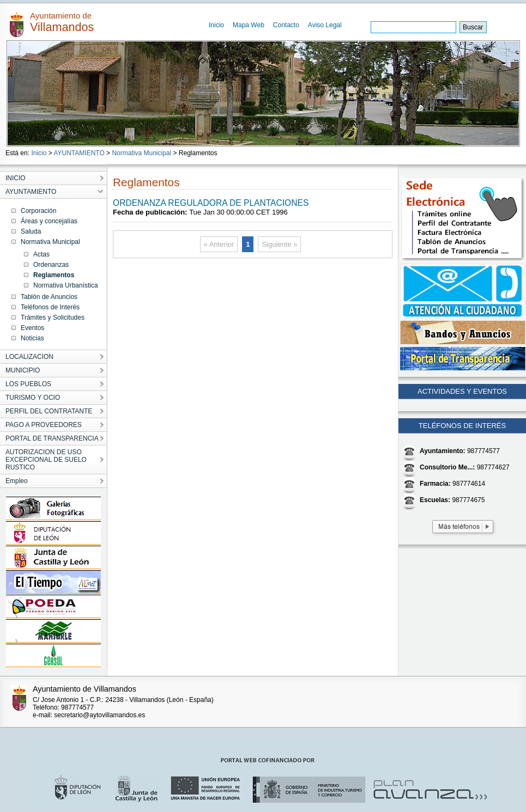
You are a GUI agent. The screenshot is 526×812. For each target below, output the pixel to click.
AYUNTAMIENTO (79, 153)
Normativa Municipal (141, 153)
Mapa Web (249, 25)
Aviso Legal (325, 25)
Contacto (286, 25)
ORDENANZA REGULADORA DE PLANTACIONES (211, 203)
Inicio (216, 25)
